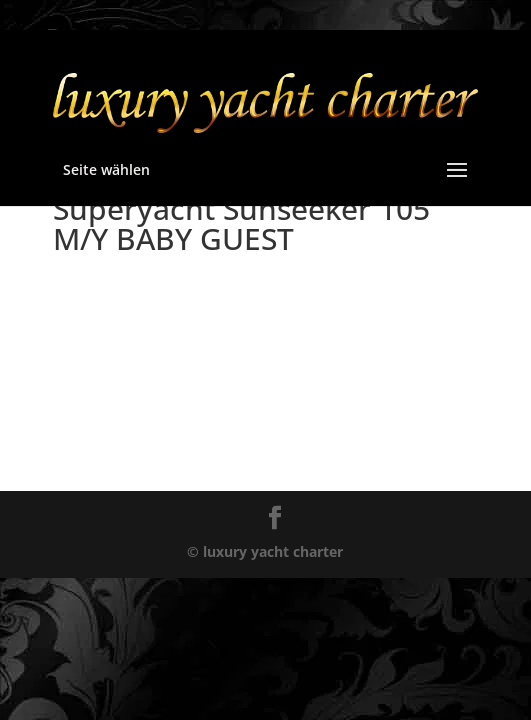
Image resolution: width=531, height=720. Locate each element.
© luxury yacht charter (265, 551)
